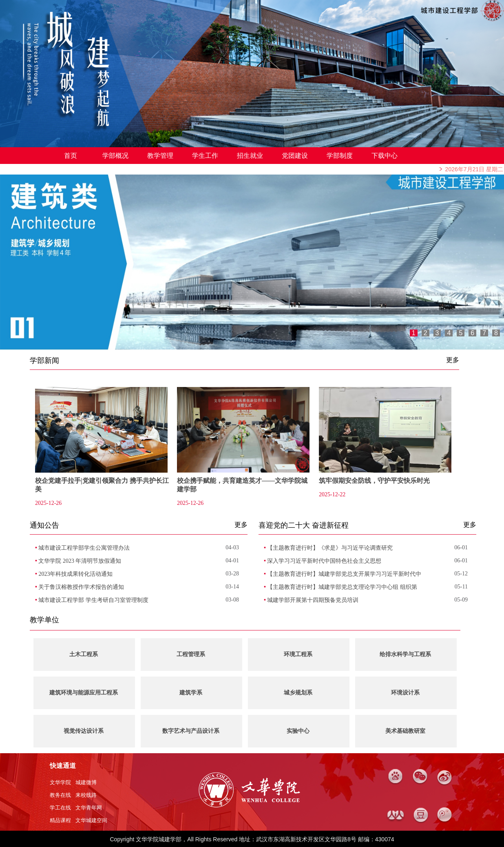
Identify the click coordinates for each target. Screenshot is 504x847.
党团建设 (295, 156)
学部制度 (340, 156)
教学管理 (160, 156)
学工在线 (60, 808)
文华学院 (60, 782)
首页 (71, 156)
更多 (453, 360)
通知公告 (44, 525)
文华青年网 (89, 808)
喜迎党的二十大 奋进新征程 (304, 525)
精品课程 (60, 820)
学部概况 (115, 156)
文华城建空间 (91, 820)
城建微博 (86, 782)
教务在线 (60, 795)
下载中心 (385, 156)
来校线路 (86, 795)
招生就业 (250, 156)
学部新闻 (44, 360)
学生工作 (205, 156)
